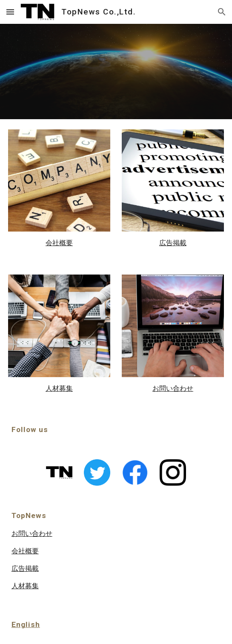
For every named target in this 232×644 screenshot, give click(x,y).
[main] (59, 243)
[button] (10, 12)
